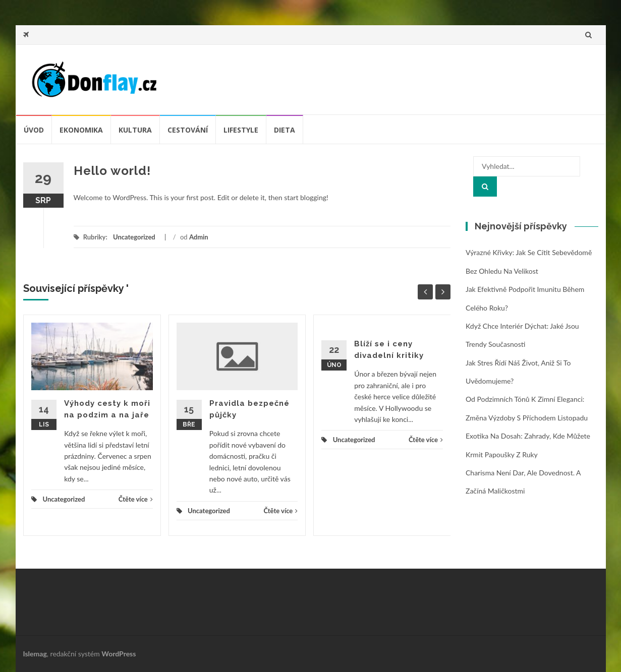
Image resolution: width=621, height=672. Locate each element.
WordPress (119, 654)
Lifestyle (241, 130)
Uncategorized (134, 237)
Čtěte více (136, 499)
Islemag (35, 654)
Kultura (135, 130)
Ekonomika (81, 130)
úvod (34, 130)
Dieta (285, 130)
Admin (199, 237)
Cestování (188, 130)
